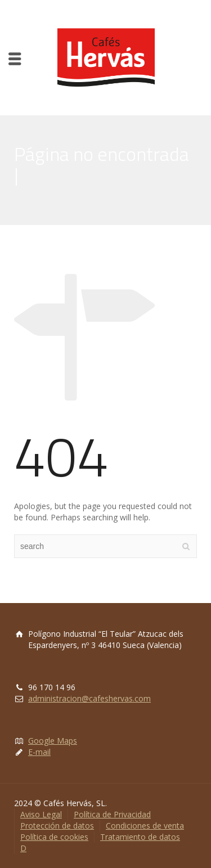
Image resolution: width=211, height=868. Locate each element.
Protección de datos (57, 826)
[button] (18, 17)
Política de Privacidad (112, 814)
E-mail (39, 752)
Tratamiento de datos (140, 837)
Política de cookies (54, 837)
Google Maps (53, 741)
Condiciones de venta (145, 826)
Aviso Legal (41, 814)
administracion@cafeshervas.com (89, 698)
